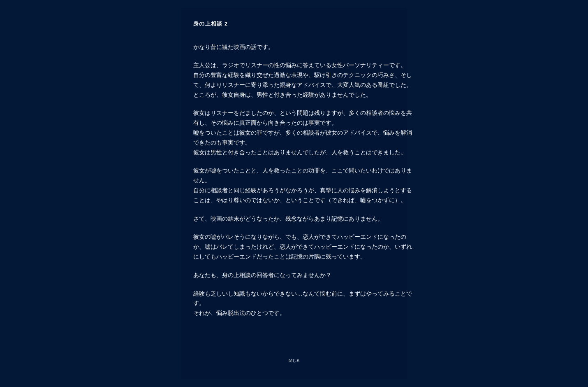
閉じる (294, 361)
